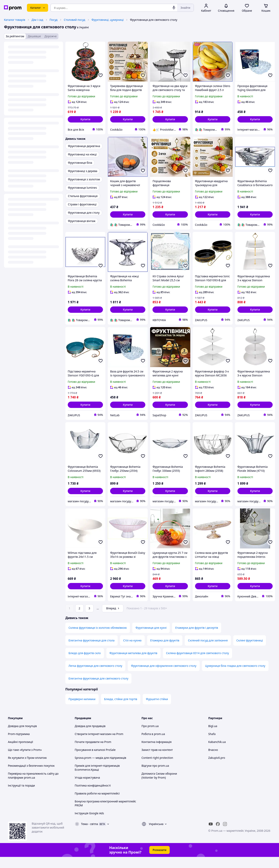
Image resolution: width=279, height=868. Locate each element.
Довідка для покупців (22, 737)
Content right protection (157, 769)
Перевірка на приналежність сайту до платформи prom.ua (33, 787)
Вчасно (213, 761)
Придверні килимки (82, 710)
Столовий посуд (74, 20)
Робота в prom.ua (153, 745)
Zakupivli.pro (217, 769)
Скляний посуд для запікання (208, 651)
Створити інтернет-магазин (93, 745)
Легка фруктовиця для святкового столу (95, 677)
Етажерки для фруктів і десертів (197, 639)
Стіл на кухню (132, 651)
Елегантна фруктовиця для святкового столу (98, 690)
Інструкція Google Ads (89, 824)
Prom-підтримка (19, 745)
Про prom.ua (150, 737)
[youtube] (211, 835)
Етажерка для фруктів (165, 651)
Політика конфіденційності (93, 797)
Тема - (90, 835)
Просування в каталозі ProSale (95, 761)
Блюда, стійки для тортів (121, 710)
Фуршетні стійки (157, 710)
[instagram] (225, 835)
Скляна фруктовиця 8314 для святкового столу (198, 664)
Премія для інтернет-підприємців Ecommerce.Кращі (97, 779)
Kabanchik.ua (217, 753)
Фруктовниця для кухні (151, 639)
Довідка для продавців (90, 737)
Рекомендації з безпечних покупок (31, 777)
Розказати (160, 861)
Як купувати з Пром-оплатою (27, 769)
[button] (85, 119)
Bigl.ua (213, 737)
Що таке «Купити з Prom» (25, 761)
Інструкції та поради (21, 797)
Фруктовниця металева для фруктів (133, 664)
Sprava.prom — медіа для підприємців (100, 769)
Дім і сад (37, 20)
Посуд (53, 20)
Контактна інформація (157, 753)
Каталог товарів (15, 20)
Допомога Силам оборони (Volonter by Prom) (159, 787)
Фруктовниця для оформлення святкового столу (164, 677)
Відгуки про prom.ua (155, 777)
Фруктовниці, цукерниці (108, 20)
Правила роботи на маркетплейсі (97, 804)
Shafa (212, 745)
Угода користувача (87, 789)
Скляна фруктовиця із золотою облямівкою (98, 639)
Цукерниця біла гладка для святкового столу (235, 677)
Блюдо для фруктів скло (85, 664)
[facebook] (218, 835)
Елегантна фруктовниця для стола (91, 651)
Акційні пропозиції (20, 753)
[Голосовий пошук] (174, 8)
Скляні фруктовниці (250, 651)
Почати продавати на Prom (93, 753)
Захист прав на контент (157, 761)
